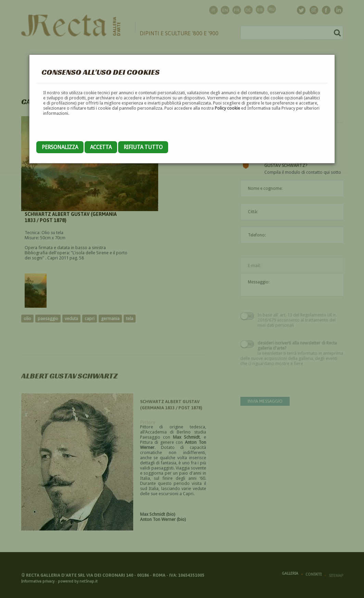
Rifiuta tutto (143, 147)
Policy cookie (227, 108)
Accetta (101, 147)
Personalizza (60, 147)
